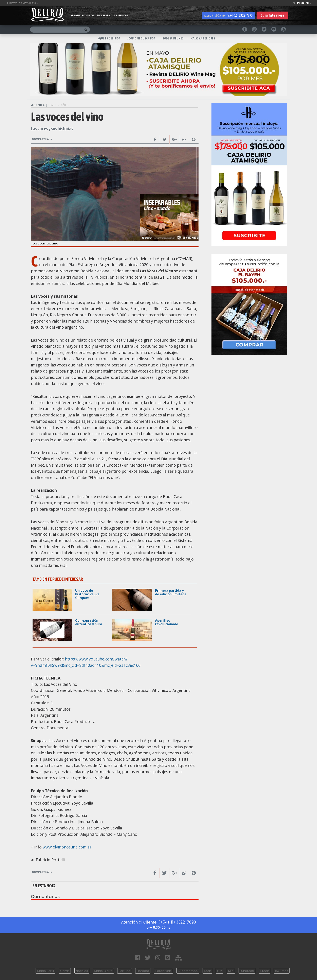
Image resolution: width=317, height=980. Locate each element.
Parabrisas (163, 971)
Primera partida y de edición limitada (171, 592)
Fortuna (125, 971)
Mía (231, 971)
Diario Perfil (45, 971)
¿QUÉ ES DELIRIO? (109, 38)
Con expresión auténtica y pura (89, 622)
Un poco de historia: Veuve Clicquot (87, 594)
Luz (219, 971)
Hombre (143, 971)
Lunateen (247, 971)
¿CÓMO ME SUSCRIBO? (142, 38)
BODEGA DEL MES (173, 38)
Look (207, 971)
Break (265, 971)
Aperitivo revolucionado (167, 622)
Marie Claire (103, 971)
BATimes (282, 971)
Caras (65, 971)
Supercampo (188, 971)
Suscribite (272, 15)
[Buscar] (56, 30)
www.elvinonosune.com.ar (67, 847)
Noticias (82, 971)
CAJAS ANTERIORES (203, 38)
